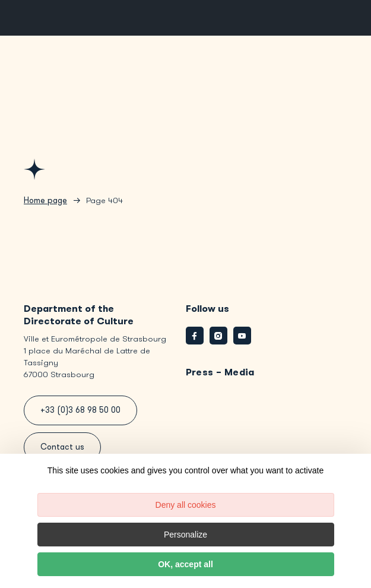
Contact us (62, 447)
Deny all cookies (186, 505)
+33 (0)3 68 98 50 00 (80, 410)
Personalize (185, 535)
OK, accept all (185, 564)
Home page (45, 200)
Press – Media (220, 372)
